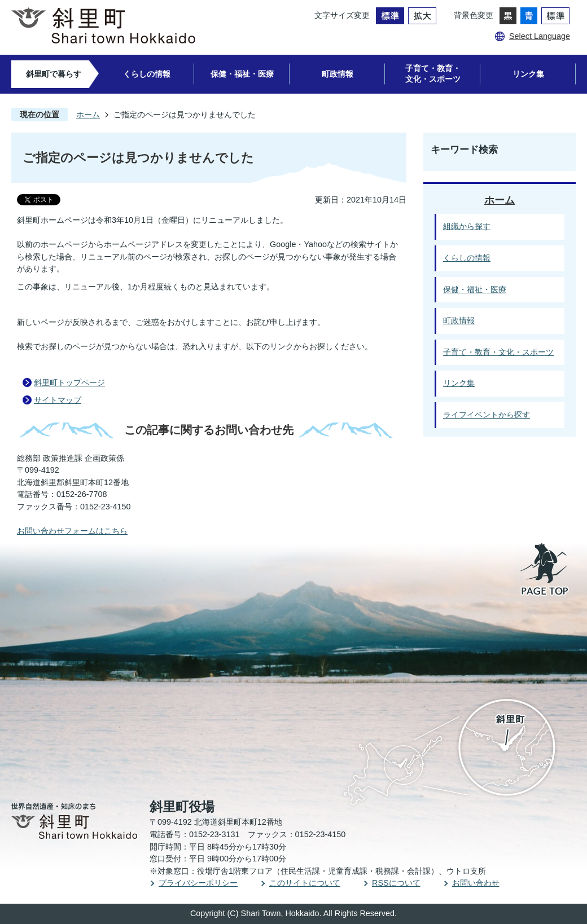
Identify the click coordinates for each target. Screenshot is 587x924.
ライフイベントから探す (487, 415)
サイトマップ (58, 400)
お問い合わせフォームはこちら (72, 531)
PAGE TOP (545, 570)
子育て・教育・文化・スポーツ (433, 74)
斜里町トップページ (69, 382)
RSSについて (396, 883)
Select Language (540, 36)
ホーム (88, 115)
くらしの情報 (147, 74)
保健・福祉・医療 (242, 74)
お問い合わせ (476, 883)
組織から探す (467, 226)
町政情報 (338, 74)
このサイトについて (305, 883)
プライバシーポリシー (198, 883)
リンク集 (528, 74)
